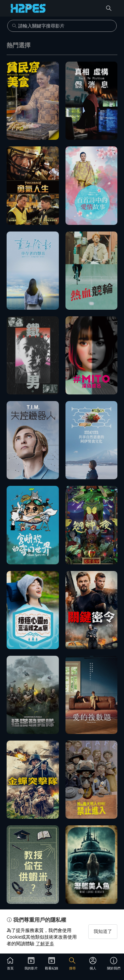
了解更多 (45, 943)
